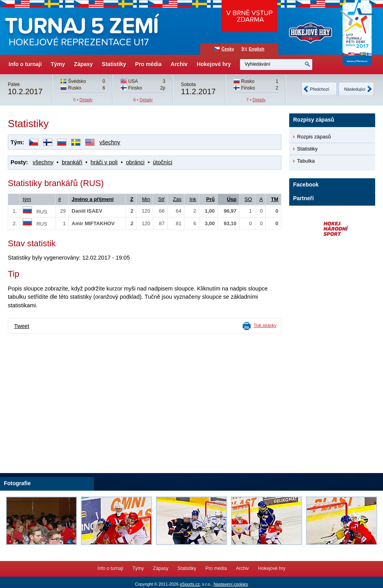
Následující (355, 89)
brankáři (72, 162)
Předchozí (320, 89)
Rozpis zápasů (314, 137)
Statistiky (114, 64)
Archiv (179, 64)
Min (146, 199)
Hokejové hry (214, 64)
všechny (110, 142)
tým (27, 199)
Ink (193, 199)
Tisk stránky (265, 325)
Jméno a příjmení (92, 199)
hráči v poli (104, 162)
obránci (135, 162)
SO (248, 199)
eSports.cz (190, 584)
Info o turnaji (25, 64)
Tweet (22, 326)
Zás (177, 199)
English (257, 49)
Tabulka (306, 161)
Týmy (58, 64)
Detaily (86, 100)
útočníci (163, 162)
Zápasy (83, 64)
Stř (162, 199)
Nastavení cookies (231, 584)
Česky (228, 49)
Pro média (149, 64)
